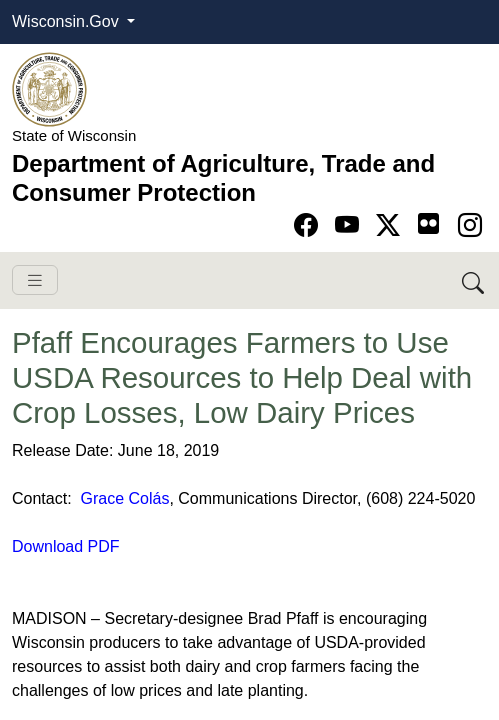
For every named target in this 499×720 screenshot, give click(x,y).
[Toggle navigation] (35, 280)
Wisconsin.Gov (67, 21)
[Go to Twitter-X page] (391, 225)
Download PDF (66, 546)
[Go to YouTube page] (350, 225)
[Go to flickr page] (428, 223)
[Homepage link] (49, 88)
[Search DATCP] (474, 280)
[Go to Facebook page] (309, 225)
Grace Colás (124, 498)
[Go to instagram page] (470, 225)
